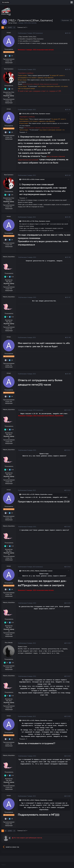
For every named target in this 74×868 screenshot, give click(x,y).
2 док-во (50, 43)
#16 (69, 643)
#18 (69, 716)
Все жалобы (33, 23)
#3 (70, 110)
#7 (70, 297)
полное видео (63, 43)
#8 (70, 338)
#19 (69, 756)
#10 (69, 410)
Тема (3, 865)
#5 (70, 217)
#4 (70, 175)
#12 (69, 490)
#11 (69, 450)
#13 (69, 527)
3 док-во (56, 43)
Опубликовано (27, 33)
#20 (69, 796)
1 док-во (43, 43)
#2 (70, 70)
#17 (69, 676)
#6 (70, 257)
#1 (70, 33)
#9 (70, 374)
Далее (10, 27)
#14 (69, 567)
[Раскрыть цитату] (20, 114)
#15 (69, 603)
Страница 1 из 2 (22, 27)
